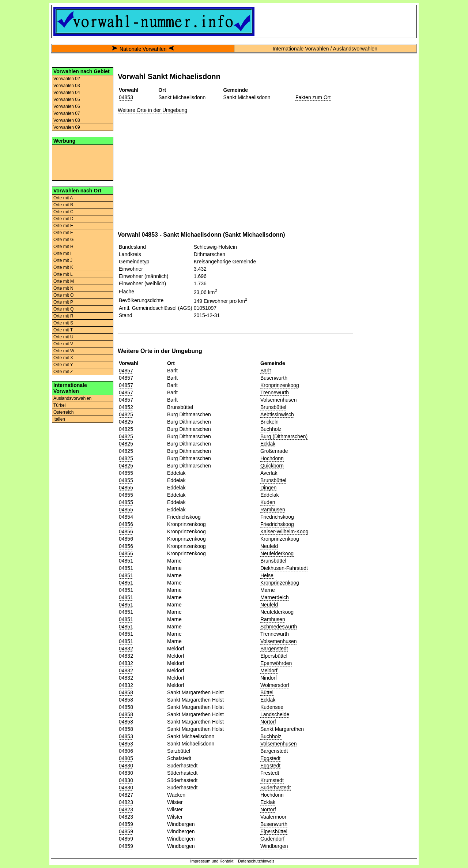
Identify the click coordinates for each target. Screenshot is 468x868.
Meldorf (269, 670)
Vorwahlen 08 (67, 120)
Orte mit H (63, 247)
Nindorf (269, 678)
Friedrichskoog (277, 517)
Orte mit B (63, 205)
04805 (126, 758)
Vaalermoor (273, 817)
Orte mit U (63, 337)
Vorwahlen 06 (67, 106)
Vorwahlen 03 (67, 86)
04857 (126, 371)
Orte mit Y (63, 365)
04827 (126, 795)
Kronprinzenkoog (280, 385)
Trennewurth (275, 392)
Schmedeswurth (279, 627)
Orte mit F (63, 233)
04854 (126, 517)
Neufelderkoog (277, 553)
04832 (126, 649)
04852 (126, 407)
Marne (268, 590)
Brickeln (269, 422)
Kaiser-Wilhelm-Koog (284, 531)
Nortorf (268, 722)
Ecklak (268, 444)
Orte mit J (63, 260)
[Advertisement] (83, 162)
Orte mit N (63, 288)
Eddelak (270, 495)
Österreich (63, 412)
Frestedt (270, 773)
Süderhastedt (275, 788)
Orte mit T (63, 330)
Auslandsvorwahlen (72, 398)
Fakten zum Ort (313, 97)
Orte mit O (63, 295)
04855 (126, 473)
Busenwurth (274, 378)
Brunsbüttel (273, 407)
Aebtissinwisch (277, 414)
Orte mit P (63, 302)
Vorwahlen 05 (67, 99)
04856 (126, 524)
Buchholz (271, 429)
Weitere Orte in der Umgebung (152, 110)
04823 (126, 802)
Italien (59, 419)
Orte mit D (63, 219)
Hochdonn (272, 458)
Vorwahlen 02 (67, 79)
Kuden (268, 502)
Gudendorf (272, 839)
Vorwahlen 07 (67, 113)
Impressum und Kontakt (212, 861)
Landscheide (275, 714)
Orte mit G (63, 240)
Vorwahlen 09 (67, 127)
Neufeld (269, 546)
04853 (126, 97)
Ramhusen (273, 510)
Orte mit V (63, 344)
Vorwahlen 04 (67, 93)
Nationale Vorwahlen (143, 49)
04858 (126, 692)
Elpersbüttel (274, 656)
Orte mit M (64, 281)
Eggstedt (270, 758)
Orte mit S (63, 323)
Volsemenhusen (279, 400)
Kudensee (272, 707)
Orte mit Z (63, 372)
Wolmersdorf (275, 685)
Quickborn (272, 466)
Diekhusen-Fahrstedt (284, 568)
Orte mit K (63, 267)
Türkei (59, 405)
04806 (126, 751)
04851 (126, 561)
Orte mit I (62, 253)
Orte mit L (63, 274)
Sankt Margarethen (282, 729)
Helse (267, 575)
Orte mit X (63, 358)
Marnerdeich (275, 597)
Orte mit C (63, 212)
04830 (126, 766)
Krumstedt (272, 780)
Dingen (268, 488)
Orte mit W (64, 351)
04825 (126, 414)
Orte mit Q (63, 309)
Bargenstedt (274, 649)
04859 (126, 824)
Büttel (267, 692)
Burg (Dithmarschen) (284, 436)
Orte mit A (63, 198)
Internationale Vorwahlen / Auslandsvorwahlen (325, 49)
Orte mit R (63, 316)
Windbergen (274, 846)
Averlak (269, 473)
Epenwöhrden (276, 663)
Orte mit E (63, 226)
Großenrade (274, 451)
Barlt (266, 371)
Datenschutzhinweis (256, 861)
